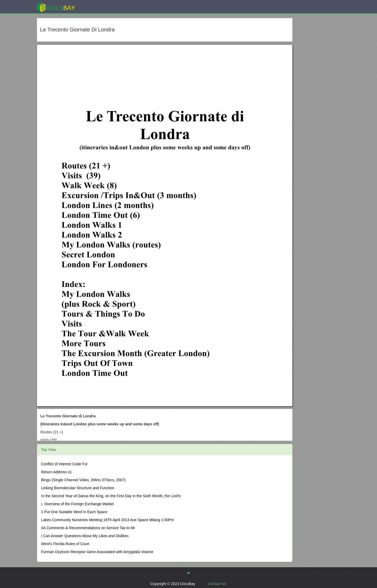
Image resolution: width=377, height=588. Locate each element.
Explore (96, 7)
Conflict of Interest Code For (65, 464)
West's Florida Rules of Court (65, 544)
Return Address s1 (57, 472)
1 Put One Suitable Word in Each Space (74, 512)
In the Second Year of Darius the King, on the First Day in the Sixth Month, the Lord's (111, 496)
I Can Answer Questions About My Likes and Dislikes (85, 536)
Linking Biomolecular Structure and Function (78, 488)
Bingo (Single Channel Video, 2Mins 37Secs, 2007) (84, 480)
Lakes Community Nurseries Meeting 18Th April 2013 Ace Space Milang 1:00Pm (108, 520)
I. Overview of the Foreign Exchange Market (78, 504)
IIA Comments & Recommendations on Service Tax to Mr (88, 528)
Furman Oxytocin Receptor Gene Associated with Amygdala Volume (97, 552)
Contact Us (217, 584)
